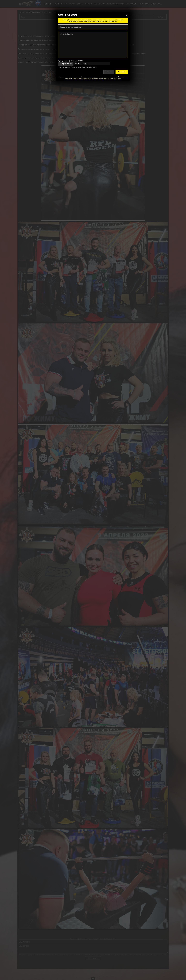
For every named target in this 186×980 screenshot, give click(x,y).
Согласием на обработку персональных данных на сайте (106, 79)
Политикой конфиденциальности (81, 79)
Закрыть (109, 72)
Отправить (122, 72)
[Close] (127, 15)
